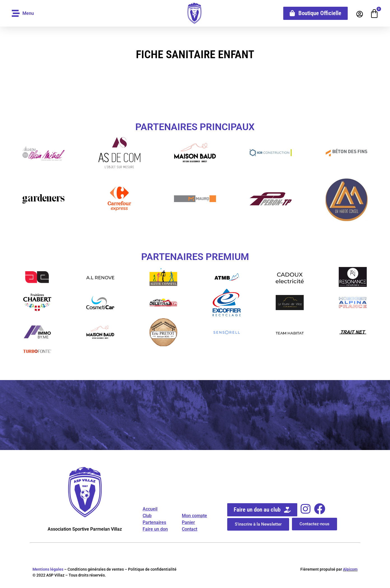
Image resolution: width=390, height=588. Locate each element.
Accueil (150, 509)
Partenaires (154, 522)
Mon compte (194, 516)
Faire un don (155, 529)
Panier (188, 522)
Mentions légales (48, 569)
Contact (190, 529)
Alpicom (350, 569)
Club (147, 516)
